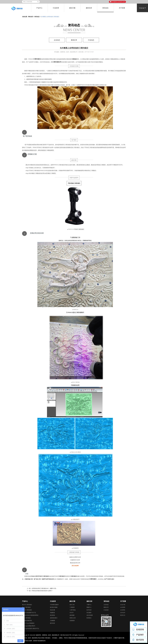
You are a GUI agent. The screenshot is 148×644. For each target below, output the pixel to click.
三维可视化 (73, 610)
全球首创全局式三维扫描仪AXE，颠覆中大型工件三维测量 (48, 588)
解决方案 (72, 8)
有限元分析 (73, 618)
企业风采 (123, 610)
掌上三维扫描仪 (26, 607)
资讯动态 (105, 8)
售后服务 (89, 613)
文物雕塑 (52, 620)
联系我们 (89, 618)
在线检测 (72, 620)
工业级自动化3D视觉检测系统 (30, 615)
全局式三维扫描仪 (27, 610)
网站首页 (31, 17)
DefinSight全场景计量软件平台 (31, 628)
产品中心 (39, 8)
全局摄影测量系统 (27, 620)
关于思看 (122, 8)
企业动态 (57, 40)
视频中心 (89, 607)
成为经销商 (90, 615)
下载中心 (89, 605)
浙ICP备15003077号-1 (66, 635)
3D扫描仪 (55, 638)
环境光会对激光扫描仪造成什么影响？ (42, 591)
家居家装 (52, 615)
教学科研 (52, 623)
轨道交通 (52, 610)
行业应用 (56, 8)
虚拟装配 (72, 615)
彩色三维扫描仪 (26, 618)
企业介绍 (123, 605)
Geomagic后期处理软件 (29, 626)
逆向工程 (72, 605)
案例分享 (74, 40)
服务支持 (89, 8)
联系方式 (123, 615)
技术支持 (89, 610)
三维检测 (72, 607)
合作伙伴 (123, 613)
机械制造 (52, 613)
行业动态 (91, 40)
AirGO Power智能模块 (28, 623)
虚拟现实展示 (54, 618)
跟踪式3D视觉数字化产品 (29, 613)
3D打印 (72, 613)
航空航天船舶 (54, 607)
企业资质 (123, 607)
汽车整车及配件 (54, 605)
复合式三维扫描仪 (27, 605)
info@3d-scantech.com (118, 2)
